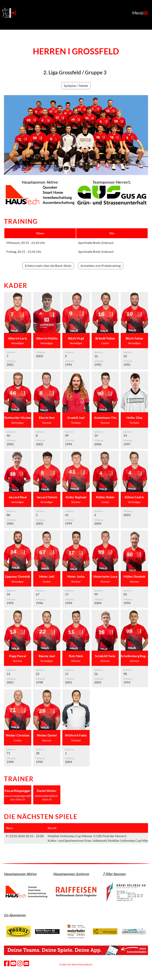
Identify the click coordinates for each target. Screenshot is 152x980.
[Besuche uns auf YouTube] (13, 963)
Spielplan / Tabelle (76, 86)
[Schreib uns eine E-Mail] (26, 963)
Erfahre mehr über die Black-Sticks (48, 266)
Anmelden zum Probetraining (101, 266)
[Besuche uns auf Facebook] (7, 963)
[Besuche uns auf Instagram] (20, 963)
